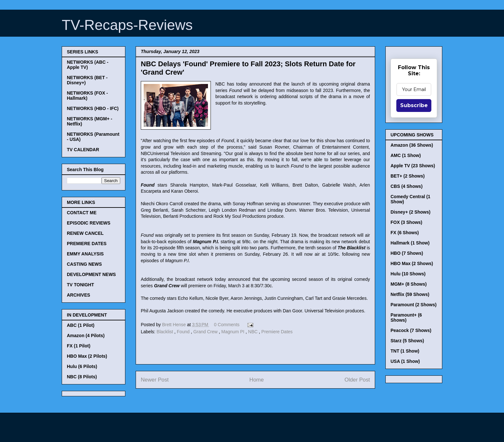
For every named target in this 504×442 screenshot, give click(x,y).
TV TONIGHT (81, 285)
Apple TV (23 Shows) (413, 166)
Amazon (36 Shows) (412, 145)
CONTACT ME (82, 213)
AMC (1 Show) (406, 155)
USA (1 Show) (405, 361)
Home (257, 380)
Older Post (357, 380)
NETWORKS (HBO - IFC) (93, 108)
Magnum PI (234, 332)
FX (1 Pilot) (79, 346)
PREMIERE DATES (87, 244)
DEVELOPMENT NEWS (91, 274)
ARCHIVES (78, 295)
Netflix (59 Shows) (410, 294)
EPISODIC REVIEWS (89, 223)
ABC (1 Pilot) (81, 325)
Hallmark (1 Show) (410, 243)
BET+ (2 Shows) (408, 176)
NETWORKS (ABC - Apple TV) (88, 65)
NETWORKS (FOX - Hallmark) (87, 96)
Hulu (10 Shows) (408, 274)
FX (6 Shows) (405, 233)
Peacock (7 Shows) (411, 330)
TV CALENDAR (83, 150)
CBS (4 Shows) (407, 186)
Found (184, 332)
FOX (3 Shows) (406, 222)
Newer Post (155, 380)
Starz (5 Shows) (407, 341)
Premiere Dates (277, 332)
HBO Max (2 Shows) (412, 263)
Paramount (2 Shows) (414, 305)
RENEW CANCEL (85, 233)
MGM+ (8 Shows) (409, 284)
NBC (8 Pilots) (82, 377)
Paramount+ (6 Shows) (406, 318)
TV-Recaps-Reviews (127, 25)
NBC (253, 332)
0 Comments (227, 325)
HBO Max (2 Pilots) (87, 356)
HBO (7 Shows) (407, 253)
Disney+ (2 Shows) (410, 212)
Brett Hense (175, 325)
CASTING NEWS (84, 264)
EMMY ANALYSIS (85, 254)
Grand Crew (206, 332)
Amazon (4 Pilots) (86, 336)
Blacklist (165, 332)
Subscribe (414, 105)
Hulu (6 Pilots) (82, 366)
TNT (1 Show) (405, 351)
